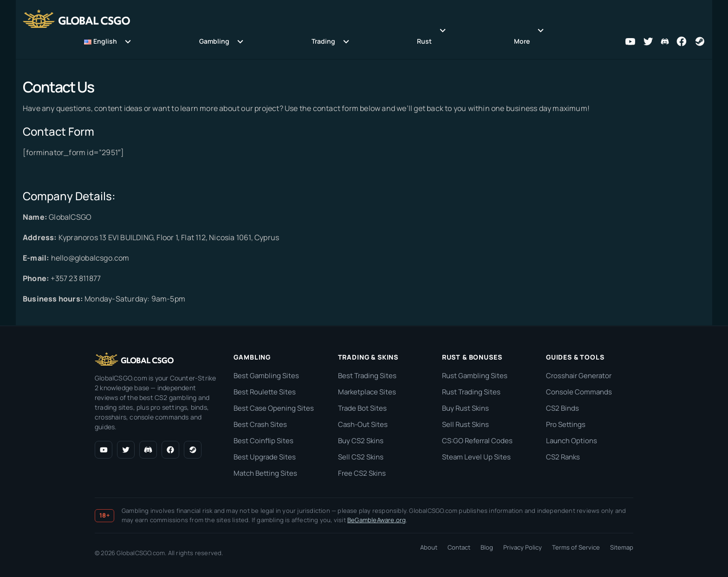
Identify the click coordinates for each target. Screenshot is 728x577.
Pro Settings (566, 424)
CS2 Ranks (563, 457)
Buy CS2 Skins (361, 441)
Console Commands (579, 392)
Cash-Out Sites (363, 424)
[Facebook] (170, 450)
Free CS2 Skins (362, 473)
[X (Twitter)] (126, 450)
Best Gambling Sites (266, 376)
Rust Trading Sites (471, 392)
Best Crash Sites (260, 424)
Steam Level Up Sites (476, 457)
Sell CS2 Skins (361, 457)
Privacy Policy (523, 547)
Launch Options (572, 441)
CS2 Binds (562, 408)
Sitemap (622, 547)
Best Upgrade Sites (265, 457)
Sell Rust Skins (465, 424)
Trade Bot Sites (362, 408)
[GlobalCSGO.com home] (134, 359)
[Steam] (193, 450)
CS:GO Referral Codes (477, 441)
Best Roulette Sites (265, 392)
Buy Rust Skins (465, 408)
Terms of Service (576, 547)
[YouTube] (104, 450)
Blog (487, 547)
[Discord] (148, 450)
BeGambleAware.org (377, 520)
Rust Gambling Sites (475, 376)
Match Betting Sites (265, 473)
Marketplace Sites (367, 392)
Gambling (214, 41)
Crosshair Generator (579, 376)
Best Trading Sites (367, 376)
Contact (459, 547)
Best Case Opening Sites (274, 408)
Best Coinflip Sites (263, 441)
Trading (323, 41)
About (429, 547)
